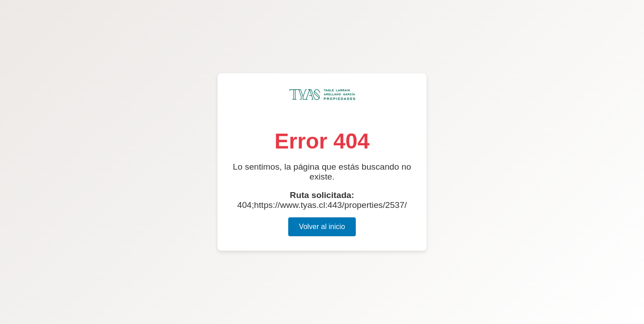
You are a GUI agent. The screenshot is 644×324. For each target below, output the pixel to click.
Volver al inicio (322, 227)
